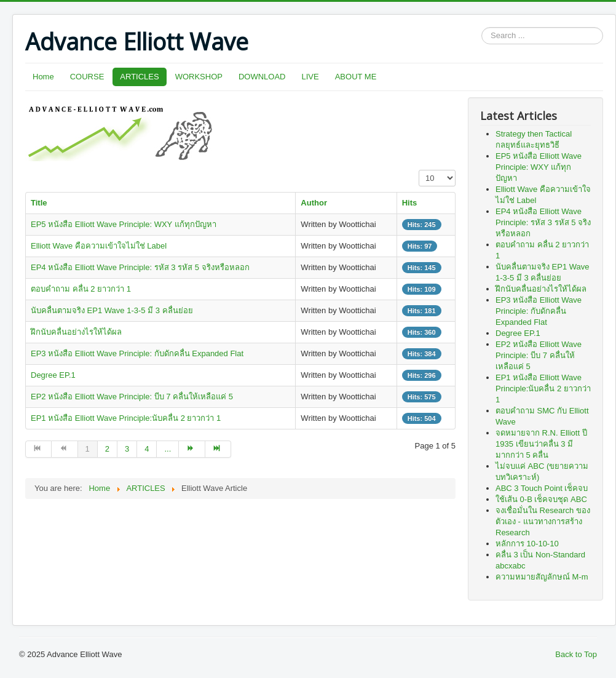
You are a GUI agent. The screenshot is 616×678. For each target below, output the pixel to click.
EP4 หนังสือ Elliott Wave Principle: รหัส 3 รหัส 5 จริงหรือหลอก (140, 267)
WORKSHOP (199, 77)
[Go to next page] (192, 449)
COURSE (87, 77)
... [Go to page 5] (168, 449)
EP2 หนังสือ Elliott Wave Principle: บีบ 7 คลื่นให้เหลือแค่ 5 (132, 397)
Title (39, 203)
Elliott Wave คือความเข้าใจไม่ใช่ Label (99, 246)
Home (43, 77)
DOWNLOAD (262, 77)
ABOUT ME (356, 77)
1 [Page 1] (88, 449)
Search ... (482, 27)
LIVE (310, 77)
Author (314, 203)
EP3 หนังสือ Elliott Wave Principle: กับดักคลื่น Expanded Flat (137, 353)
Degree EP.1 (53, 375)
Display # (419, 170)
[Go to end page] (218, 449)
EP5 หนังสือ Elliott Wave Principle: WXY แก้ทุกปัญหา (124, 224)
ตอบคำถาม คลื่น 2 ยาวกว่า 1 (81, 289)
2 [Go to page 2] (107, 449)
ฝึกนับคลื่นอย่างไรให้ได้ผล (76, 332)
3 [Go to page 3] (127, 449)
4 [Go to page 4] (147, 449)
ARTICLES (139, 77)
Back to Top (576, 654)
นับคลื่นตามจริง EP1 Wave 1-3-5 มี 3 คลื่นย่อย (112, 310)
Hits (410, 203)
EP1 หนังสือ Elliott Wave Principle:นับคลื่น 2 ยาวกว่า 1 (126, 418)
